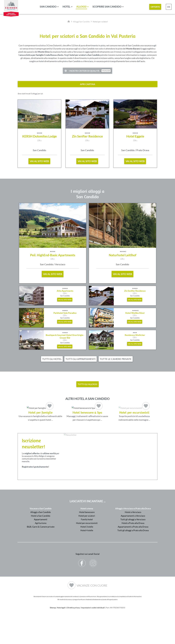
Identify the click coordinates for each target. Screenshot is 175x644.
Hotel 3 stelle (87, 556)
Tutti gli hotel (52, 359)
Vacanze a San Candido (41, 538)
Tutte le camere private (116, 359)
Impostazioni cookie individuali (93, 637)
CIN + (39, 140)
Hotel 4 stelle (87, 560)
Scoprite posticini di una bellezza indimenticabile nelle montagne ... (134, 428)
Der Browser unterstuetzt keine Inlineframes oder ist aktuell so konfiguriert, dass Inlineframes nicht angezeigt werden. (111, 492)
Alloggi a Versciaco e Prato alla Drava (133, 538)
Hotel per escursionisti (87, 553)
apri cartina (88, 84)
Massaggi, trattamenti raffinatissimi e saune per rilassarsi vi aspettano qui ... (87, 413)
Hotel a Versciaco (133, 542)
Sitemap (53, 637)
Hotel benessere (87, 542)
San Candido (48, 7)
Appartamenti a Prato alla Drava (133, 556)
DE (169, 7)
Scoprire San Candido (107, 7)
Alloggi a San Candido (41, 542)
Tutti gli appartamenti (81, 359)
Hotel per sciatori (87, 545)
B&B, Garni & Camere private (41, 556)
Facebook (82, 591)
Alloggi (81, 7)
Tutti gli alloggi (87, 384)
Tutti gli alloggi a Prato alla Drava (133, 560)
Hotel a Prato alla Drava (133, 553)
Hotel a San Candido (41, 545)
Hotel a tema (87, 538)
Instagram (93, 591)
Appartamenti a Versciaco (133, 545)
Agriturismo (41, 553)
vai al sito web (39, 161)
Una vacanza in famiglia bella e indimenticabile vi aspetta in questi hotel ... (40, 413)
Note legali (61, 637)
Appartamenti (41, 549)
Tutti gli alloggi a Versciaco (133, 549)
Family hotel (87, 549)
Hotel (66, 7)
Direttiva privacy (74, 637)
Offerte (155, 7)
